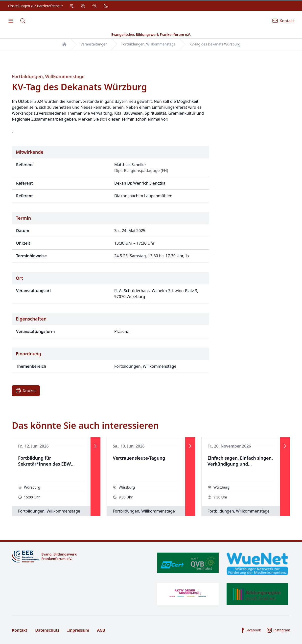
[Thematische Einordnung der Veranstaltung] (110, 360)
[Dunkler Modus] (106, 6)
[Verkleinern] (94, 6)
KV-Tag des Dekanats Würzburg (215, 44)
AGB (101, 630)
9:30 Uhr (126, 497)
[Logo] (80, 557)
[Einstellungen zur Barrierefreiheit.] (59, 6)
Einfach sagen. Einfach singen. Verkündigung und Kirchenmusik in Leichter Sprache (240, 461)
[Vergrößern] (83, 6)
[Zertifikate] (223, 579)
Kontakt (20, 630)
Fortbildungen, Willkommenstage (148, 44)
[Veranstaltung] (56, 477)
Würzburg (32, 487)
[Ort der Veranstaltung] (110, 288)
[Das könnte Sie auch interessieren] (151, 468)
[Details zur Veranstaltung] (110, 224)
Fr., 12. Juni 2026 (33, 446)
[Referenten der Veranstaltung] (110, 174)
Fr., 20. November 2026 (229, 446)
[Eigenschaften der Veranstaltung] (110, 326)
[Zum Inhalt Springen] (72, 6)
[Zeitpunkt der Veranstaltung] (110, 237)
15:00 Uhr (32, 497)
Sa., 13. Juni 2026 (129, 446)
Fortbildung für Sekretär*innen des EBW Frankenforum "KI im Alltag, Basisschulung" (48, 461)
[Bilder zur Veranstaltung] (257, 224)
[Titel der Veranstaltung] (110, 86)
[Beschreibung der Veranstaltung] (110, 116)
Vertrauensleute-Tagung (139, 458)
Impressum (78, 630)
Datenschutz (47, 630)
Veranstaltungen (94, 44)
